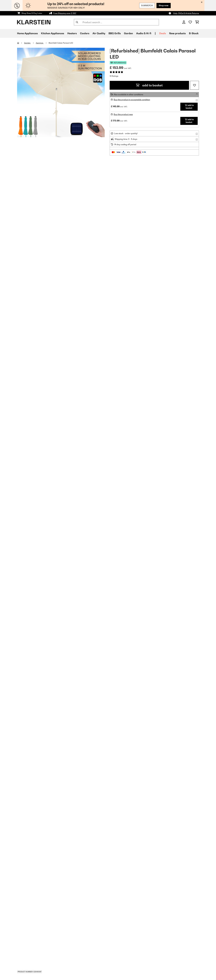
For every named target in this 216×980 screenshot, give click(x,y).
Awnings (40, 43)
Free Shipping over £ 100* (65, 13)
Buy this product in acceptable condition (132, 100)
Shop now (164, 5)
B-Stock (194, 33)
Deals (163, 33)
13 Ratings (114, 76)
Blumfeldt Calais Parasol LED (61, 43)
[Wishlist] (190, 22)
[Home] (21, 43)
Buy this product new (123, 114)
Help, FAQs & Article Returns (186, 13)
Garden (27, 43)
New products (177, 33)
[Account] (184, 22)
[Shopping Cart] (197, 22)
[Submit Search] (77, 22)
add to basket (149, 85)
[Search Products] (116, 22)
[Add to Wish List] (195, 85)
